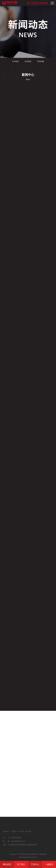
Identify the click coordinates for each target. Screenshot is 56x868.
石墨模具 (14, 831)
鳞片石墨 (21, 831)
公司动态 (15, 61)
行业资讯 (27, 61)
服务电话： (39, 3)
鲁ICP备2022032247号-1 (28, 857)
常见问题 (40, 61)
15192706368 (16, 838)
